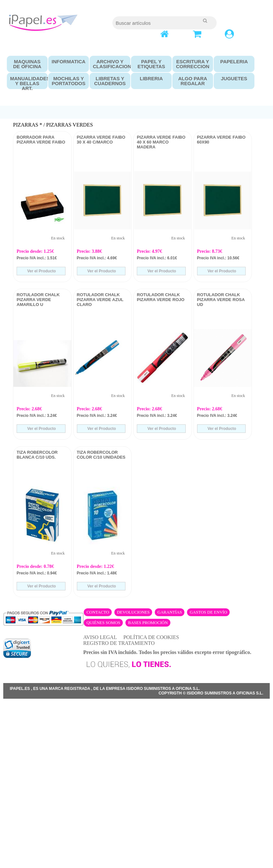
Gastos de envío (208, 612)
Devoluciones (133, 612)
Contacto (98, 612)
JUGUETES (234, 78)
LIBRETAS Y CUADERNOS (110, 81)
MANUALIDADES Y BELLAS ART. (27, 83)
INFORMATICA (69, 61)
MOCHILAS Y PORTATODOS (69, 81)
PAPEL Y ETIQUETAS (151, 64)
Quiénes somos (103, 623)
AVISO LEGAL (100, 637)
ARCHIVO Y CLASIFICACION (110, 64)
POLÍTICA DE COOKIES (151, 637)
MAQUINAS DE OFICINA (27, 64)
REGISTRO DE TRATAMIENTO (119, 643)
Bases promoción (148, 623)
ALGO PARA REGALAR (193, 81)
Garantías (170, 612)
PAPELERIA (234, 61)
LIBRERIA (151, 78)
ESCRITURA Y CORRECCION (193, 64)
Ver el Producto (41, 271)
